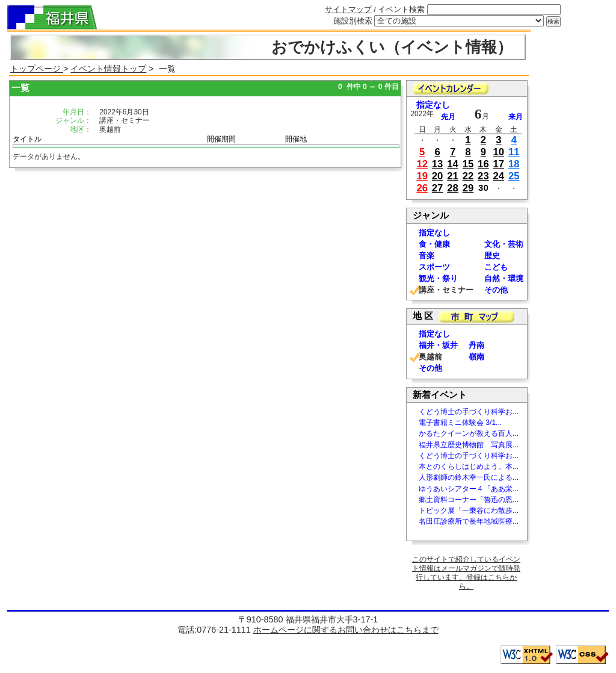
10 (499, 152)
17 (499, 164)
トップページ (37, 69)
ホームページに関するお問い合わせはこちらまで (346, 630)
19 (422, 176)
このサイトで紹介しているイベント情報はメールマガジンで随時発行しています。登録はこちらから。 (466, 573)
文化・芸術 (504, 244)
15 (468, 164)
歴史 (492, 256)
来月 (516, 117)
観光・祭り (438, 278)
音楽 (427, 256)
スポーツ (434, 267)
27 (438, 188)
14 (453, 164)
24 (499, 176)
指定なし (433, 105)
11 (514, 152)
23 (483, 176)
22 (468, 176)
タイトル (27, 139)
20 (438, 176)
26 (422, 188)
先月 (448, 117)
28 (453, 188)
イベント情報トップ (108, 69)
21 (453, 176)
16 (483, 164)
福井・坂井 (438, 345)
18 (514, 164)
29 (468, 188)
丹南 (476, 345)
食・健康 (434, 244)
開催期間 (221, 139)
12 (422, 164)
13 (438, 164)
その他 (496, 290)
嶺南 (476, 357)
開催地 (296, 139)
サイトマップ (348, 9)
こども (496, 267)
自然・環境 (504, 278)
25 (514, 176)
